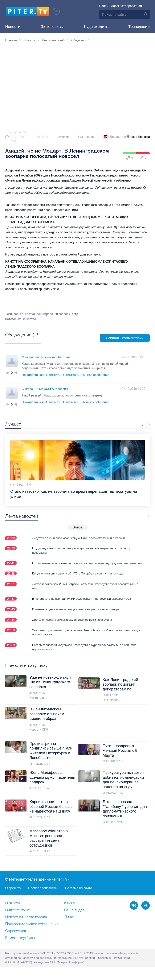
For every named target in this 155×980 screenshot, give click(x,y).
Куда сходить (96, 27)
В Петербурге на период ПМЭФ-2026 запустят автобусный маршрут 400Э (82, 603)
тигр (75, 314)
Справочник (16, 935)
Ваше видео (74, 914)
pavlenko (63, 137)
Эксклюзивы (52, 27)
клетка (30, 314)
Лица (69, 921)
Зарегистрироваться (126, 6)
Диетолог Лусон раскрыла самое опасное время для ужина (72, 624)
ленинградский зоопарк (53, 314)
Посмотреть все (19, 340)
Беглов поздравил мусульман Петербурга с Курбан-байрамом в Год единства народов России (84, 651)
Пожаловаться (33, 375)
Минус (16, 373)
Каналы (71, 908)
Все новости (137, 517)
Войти (104, 6)
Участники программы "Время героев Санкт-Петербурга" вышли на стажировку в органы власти (85, 636)
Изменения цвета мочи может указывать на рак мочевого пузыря (76, 613)
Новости (13, 27)
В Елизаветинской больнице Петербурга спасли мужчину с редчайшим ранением (80, 565)
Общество (29, 319)
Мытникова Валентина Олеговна (46, 357)
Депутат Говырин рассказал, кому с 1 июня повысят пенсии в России (79, 538)
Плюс (8, 373)
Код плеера (86, 137)
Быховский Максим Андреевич (45, 389)
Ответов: (71, 375)
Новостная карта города (26, 921)
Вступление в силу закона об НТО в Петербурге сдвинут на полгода (78, 578)
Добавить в (126, 137)
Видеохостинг (17, 914)
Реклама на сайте (79, 892)
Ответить (53, 375)
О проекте (13, 892)
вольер (18, 314)
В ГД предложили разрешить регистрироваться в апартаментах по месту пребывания (81, 550)
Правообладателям (43, 892)
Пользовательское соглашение (32, 928)
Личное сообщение (95, 375)
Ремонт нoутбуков (21, 942)
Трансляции (139, 27)
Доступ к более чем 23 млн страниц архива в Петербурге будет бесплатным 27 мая (85, 590)
